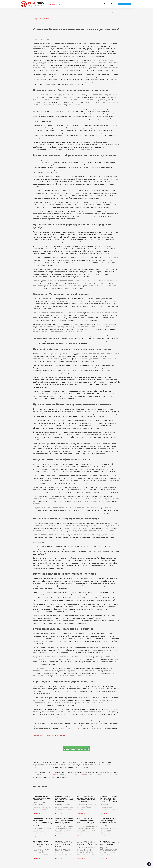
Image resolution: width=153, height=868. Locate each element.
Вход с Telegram (124, 4)
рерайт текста (49, 775)
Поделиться (115, 13)
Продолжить (61, 736)
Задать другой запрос (76, 749)
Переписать (50, 736)
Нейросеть (96, 4)
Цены (106, 4)
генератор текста (77, 775)
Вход (113, 4)
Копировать (39, 736)
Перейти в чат (56, 4)
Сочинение (49, 19)
